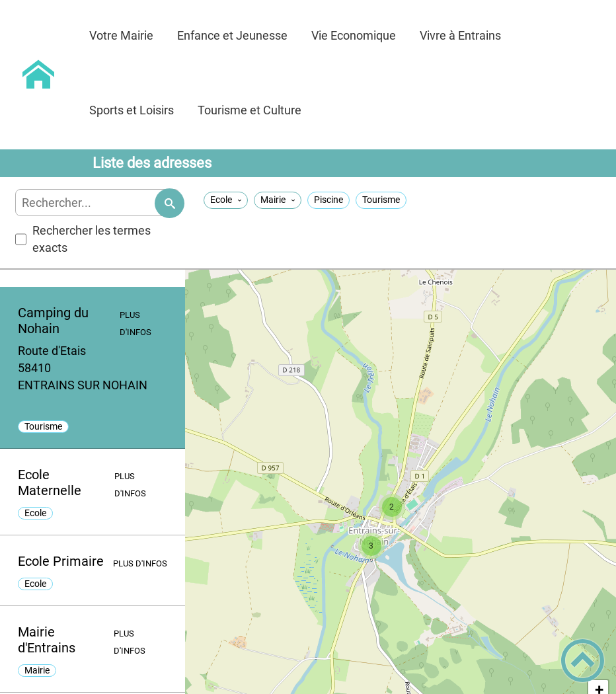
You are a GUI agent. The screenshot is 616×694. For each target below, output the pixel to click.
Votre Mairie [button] (121, 35)
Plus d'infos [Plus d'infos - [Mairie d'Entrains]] (130, 642)
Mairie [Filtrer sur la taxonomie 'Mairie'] (273, 200)
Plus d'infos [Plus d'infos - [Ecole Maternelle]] (130, 485)
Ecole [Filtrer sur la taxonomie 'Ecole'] (221, 200)
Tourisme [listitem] (43, 427)
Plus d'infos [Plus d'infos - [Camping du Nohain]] (135, 324)
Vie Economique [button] (354, 35)
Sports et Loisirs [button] (132, 110)
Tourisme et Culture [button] (250, 110)
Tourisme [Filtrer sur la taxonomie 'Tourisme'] (381, 200)
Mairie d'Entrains (47, 640)
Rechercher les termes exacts (83, 239)
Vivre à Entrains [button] (460, 35)
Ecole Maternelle (50, 482)
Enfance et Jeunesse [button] (232, 35)
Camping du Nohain (53, 321)
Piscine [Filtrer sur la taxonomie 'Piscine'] (328, 200)
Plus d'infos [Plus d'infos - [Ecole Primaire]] (140, 563)
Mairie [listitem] (37, 671)
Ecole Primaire (61, 561)
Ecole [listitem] (35, 513)
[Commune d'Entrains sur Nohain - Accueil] (39, 75)
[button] (392, 507)
